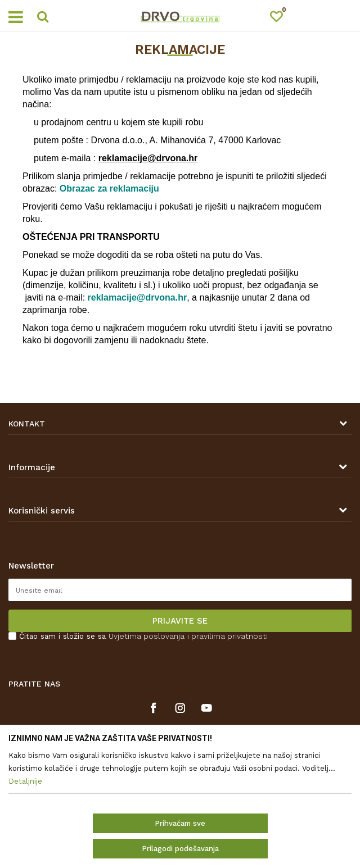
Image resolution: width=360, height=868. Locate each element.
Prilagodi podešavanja (180, 849)
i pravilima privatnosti (228, 636)
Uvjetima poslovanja (147, 636)
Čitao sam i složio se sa (143, 636)
